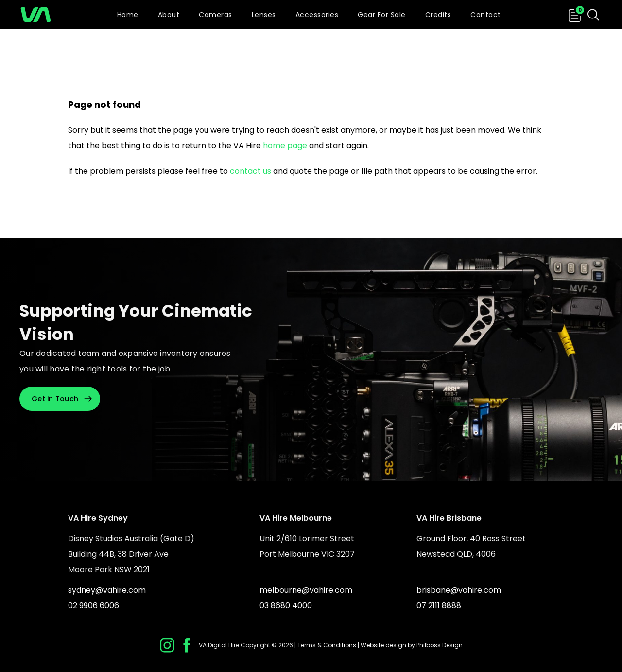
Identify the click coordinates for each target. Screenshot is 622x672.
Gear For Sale (382, 15)
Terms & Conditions (327, 645)
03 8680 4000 (286, 606)
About (169, 15)
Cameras (216, 15)
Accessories (317, 15)
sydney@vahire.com (107, 590)
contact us (251, 171)
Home (128, 15)
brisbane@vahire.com (459, 590)
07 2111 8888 (439, 606)
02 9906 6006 (94, 606)
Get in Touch (55, 399)
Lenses (264, 15)
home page (285, 146)
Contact (486, 15)
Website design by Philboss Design (412, 645)
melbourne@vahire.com (306, 590)
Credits (438, 15)
